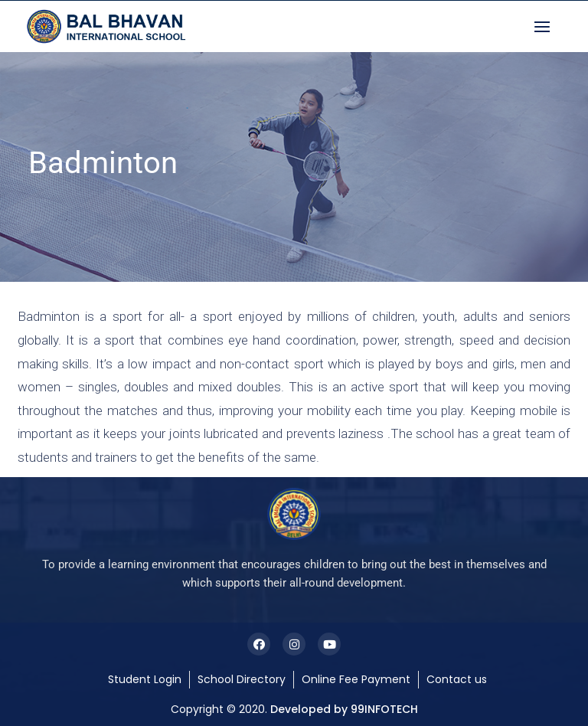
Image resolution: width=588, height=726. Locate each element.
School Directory (242, 679)
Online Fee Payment (356, 679)
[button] (546, 26)
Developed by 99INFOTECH (344, 709)
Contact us (457, 679)
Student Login (145, 679)
